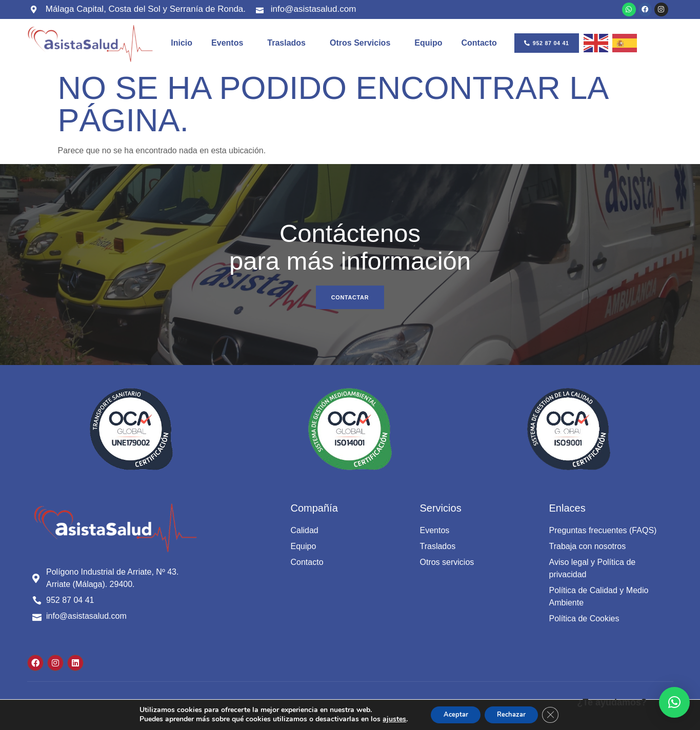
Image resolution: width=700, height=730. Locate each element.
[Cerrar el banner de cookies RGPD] (557, 714)
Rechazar (513, 714)
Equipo (428, 45)
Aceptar (450, 714)
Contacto (479, 45)
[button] (674, 702)
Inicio (182, 45)
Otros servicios (363, 45)
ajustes (386, 719)
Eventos (230, 45)
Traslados (289, 45)
